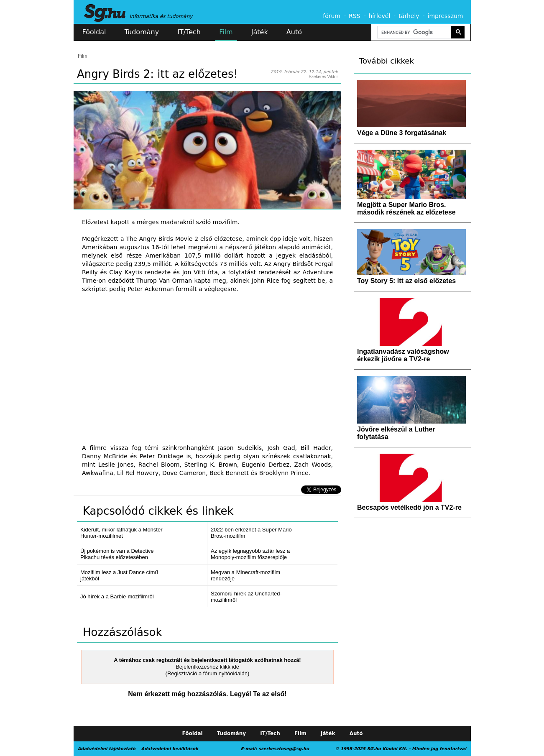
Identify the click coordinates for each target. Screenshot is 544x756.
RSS (355, 16)
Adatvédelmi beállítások (169, 749)
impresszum (446, 16)
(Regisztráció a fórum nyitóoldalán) (208, 673)
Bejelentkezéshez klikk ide (207, 667)
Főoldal (94, 32)
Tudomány (142, 32)
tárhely (409, 16)
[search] (414, 32)
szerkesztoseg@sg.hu (284, 749)
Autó (294, 32)
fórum (332, 16)
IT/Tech (189, 32)
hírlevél (380, 16)
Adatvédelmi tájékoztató (107, 749)
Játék (260, 32)
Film (226, 32)
